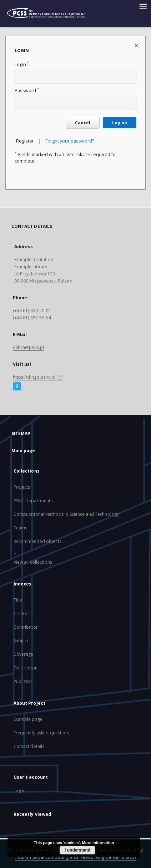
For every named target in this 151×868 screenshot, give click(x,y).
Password (27, 91)
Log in (20, 791)
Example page (28, 719)
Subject (21, 641)
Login (22, 64)
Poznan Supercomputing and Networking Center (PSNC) (76, 857)
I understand (77, 850)
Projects (22, 487)
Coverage (24, 654)
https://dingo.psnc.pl (38, 377)
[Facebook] (17, 386)
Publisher (23, 681)
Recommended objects (37, 541)
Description (26, 668)
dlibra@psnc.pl (29, 347)
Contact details (29, 746)
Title (18, 600)
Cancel (83, 123)
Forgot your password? (70, 141)
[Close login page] (137, 45)
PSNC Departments (33, 501)
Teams (21, 528)
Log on (120, 123)
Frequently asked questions (42, 733)
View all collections (33, 562)
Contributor (26, 627)
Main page (23, 451)
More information (98, 843)
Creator (22, 613)
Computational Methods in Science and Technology (66, 514)
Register (25, 141)
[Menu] (143, 6)
